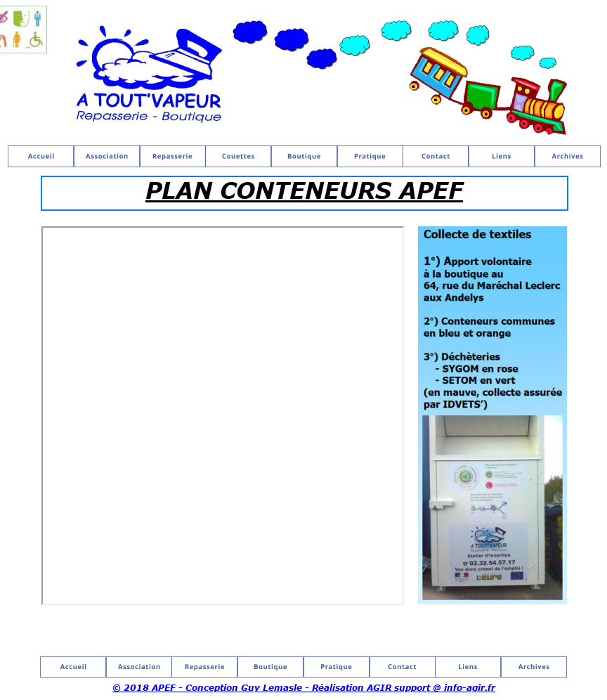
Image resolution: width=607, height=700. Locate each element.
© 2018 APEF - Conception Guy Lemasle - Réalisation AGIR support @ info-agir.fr (304, 687)
